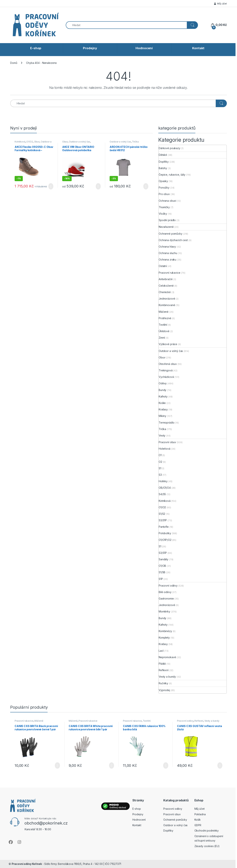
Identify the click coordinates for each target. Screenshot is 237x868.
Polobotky (165, 533)
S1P (161, 579)
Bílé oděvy (165, 592)
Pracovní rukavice (170, 273)
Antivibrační (166, 279)
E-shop (36, 48)
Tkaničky (164, 207)
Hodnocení (144, 48)
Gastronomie (166, 598)
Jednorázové (167, 299)
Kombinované (167, 305)
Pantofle (164, 527)
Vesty (162, 435)
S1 (160, 468)
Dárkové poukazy (170, 148)
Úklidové (164, 331)
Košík (198, 820)
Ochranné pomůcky (171, 234)
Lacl (161, 651)
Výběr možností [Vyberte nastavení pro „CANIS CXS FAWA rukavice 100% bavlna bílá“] (166, 765)
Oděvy (163, 383)
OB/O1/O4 (165, 488)
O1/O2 (30, 142)
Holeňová (165, 449)
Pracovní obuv (167, 442)
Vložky (163, 214)
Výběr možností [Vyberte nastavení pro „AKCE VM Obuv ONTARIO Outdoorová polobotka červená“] (98, 186)
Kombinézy (165, 631)
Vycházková (166, 377)
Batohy (163, 168)
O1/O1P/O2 (165, 540)
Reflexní (164, 670)
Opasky (163, 181)
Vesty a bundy (167, 677)
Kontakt (198, 48)
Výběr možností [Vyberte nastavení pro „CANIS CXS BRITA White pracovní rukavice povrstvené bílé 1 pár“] (112, 765)
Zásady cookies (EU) (207, 846)
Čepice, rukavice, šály (172, 175)
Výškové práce (168, 344)
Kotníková (20, 142)
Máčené (164, 312)
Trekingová (166, 370)
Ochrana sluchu (168, 253)
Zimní (162, 338)
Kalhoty (163, 396)
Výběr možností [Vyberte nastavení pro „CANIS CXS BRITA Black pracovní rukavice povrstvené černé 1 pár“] (57, 765)
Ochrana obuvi (167, 201)
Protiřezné (165, 318)
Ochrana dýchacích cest (173, 240)
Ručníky (163, 683)
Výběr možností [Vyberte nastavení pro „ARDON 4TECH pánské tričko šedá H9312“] (146, 186)
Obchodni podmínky (207, 831)
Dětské (163, 155)
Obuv (37, 142)
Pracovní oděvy (168, 586)
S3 (160, 475)
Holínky (163, 481)
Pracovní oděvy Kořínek (27, 864)
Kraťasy (163, 409)
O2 (160, 462)
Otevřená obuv (168, 364)
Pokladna (200, 814)
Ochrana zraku (167, 260)
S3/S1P (163, 520)
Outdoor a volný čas (80, 142)
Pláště (162, 664)
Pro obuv (164, 194)
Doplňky (164, 162)
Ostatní (163, 266)
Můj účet (220, 4)
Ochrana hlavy (167, 247)
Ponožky (164, 188)
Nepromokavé (167, 657)
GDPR (198, 825)
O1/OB (162, 566)
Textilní (163, 325)
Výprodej (164, 690)
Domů (14, 63)
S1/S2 (162, 514)
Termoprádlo (166, 423)
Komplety (164, 638)
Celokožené (166, 286)
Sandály (163, 559)
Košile (162, 403)
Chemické (165, 292)
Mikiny (162, 416)
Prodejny (90, 48)
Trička (135, 142)
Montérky (164, 611)
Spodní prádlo (167, 220)
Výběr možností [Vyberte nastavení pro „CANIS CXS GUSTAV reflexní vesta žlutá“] (220, 765)
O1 (160, 455)
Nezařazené (166, 227)
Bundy (162, 390)
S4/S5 (162, 494)
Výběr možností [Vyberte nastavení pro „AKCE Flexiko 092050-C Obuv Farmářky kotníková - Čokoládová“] (51, 186)
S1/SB (162, 572)
